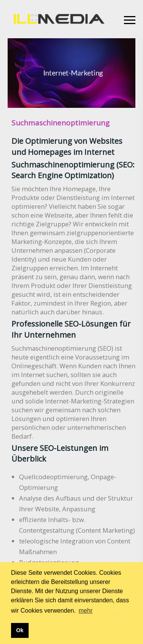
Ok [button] (20, 630)
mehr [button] (85, 611)
